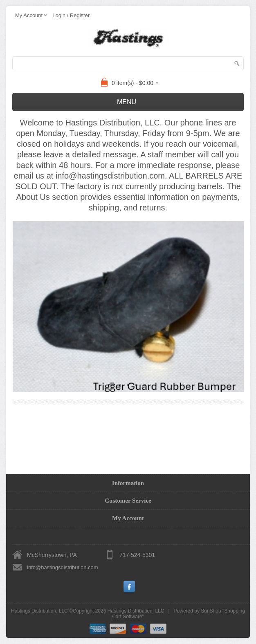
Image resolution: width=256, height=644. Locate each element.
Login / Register (71, 15)
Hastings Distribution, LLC (136, 611)
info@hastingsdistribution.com (63, 567)
